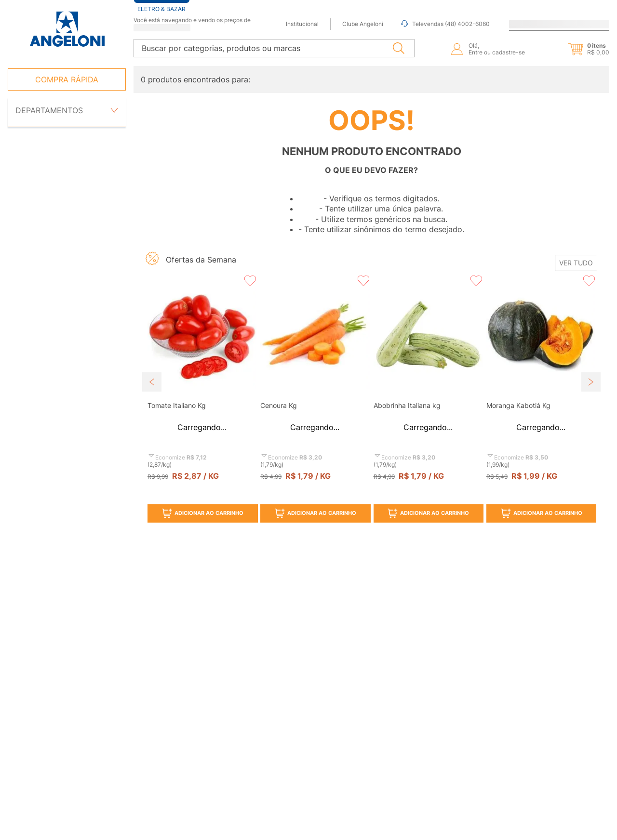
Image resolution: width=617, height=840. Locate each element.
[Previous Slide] (152, 370)
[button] (580, 46)
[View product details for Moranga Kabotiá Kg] (541, 386)
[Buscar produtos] (401, 45)
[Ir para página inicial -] (67, 29)
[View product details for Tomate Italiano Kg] (202, 386)
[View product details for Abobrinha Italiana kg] (428, 386)
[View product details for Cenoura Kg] (315, 386)
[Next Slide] (591, 370)
